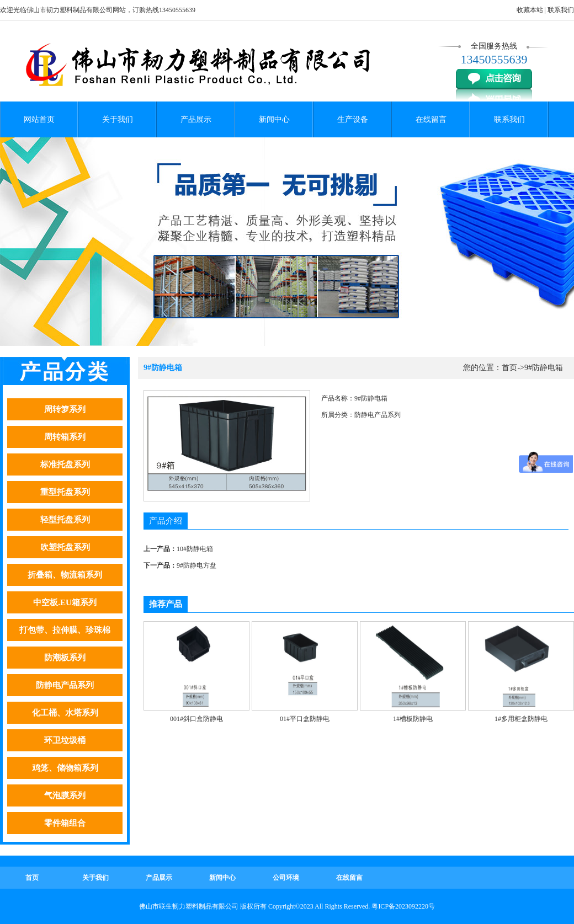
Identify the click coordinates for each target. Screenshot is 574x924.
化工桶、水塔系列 (65, 713)
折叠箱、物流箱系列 (65, 575)
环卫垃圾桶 (65, 740)
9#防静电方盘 (196, 565)
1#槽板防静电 (413, 719)
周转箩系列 (65, 409)
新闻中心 (274, 119)
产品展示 (196, 119)
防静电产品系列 (65, 685)
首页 (509, 368)
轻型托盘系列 (65, 520)
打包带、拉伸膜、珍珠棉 (65, 630)
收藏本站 (530, 10)
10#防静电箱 (195, 549)
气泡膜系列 (65, 795)
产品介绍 (166, 521)
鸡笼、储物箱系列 (65, 768)
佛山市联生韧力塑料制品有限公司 (189, 906)
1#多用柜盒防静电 (521, 719)
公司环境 (286, 878)
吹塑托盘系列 (65, 547)
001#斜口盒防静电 (196, 719)
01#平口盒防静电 (305, 719)
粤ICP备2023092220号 (403, 906)
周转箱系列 (65, 437)
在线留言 (431, 119)
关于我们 (118, 119)
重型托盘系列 (65, 492)
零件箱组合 (65, 823)
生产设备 (353, 119)
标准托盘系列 (65, 464)
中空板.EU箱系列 (65, 602)
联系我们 (561, 10)
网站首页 (39, 119)
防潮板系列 (65, 658)
